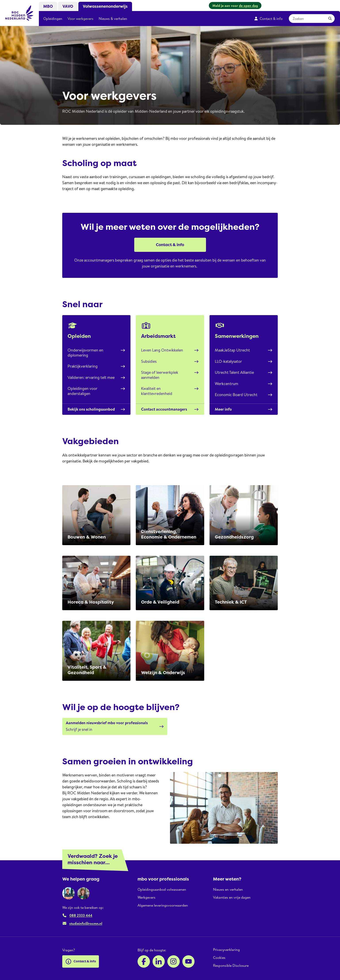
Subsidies (170, 361)
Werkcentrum (244, 384)
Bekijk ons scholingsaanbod (96, 409)
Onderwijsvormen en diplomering (96, 353)
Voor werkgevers (80, 19)
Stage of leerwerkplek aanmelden (170, 375)
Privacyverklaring (226, 950)
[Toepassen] (330, 19)
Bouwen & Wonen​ (87, 537)
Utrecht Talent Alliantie (244, 372)
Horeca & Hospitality (91, 602)
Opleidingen (53, 19)
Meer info (244, 409)
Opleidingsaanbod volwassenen (162, 889)
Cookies (219, 958)
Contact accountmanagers (170, 409)
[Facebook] (144, 961)
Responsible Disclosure (231, 965)
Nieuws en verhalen (228, 889)
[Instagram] (174, 961)
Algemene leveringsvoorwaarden (163, 905)
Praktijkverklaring (96, 366)
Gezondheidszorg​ (234, 537)
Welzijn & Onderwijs (163, 673)
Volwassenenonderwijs (105, 6)
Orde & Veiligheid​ (160, 602)
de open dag (248, 6)
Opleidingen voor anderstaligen (96, 391)
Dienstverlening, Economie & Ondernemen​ (169, 534)
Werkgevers (146, 897)
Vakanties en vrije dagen (232, 897)
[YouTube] (189, 961)
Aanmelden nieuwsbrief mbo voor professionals (107, 723)
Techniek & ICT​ (231, 602)
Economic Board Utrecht (244, 395)
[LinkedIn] (159, 961)
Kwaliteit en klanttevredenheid (170, 391)
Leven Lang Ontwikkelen (170, 350)
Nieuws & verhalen (113, 19)
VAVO (68, 6)
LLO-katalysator (244, 361)
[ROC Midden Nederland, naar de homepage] (19, 13)
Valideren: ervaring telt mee (96, 377)
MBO (48, 6)
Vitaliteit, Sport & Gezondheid (87, 670)
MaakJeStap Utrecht (244, 350)
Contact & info (268, 19)
